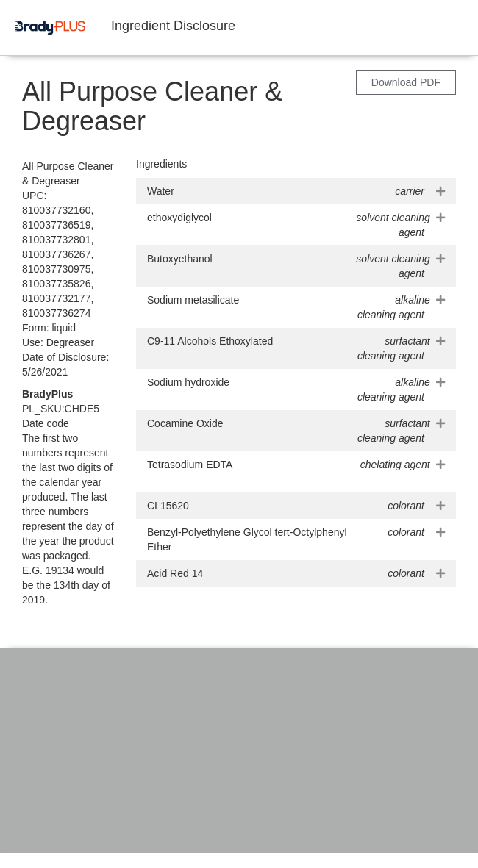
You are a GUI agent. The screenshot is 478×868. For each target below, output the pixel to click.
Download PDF (406, 82)
